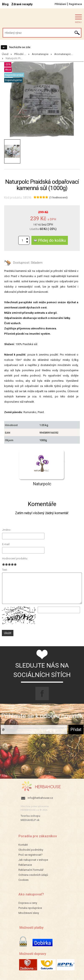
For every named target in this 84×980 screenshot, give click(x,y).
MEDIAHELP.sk (30, 820)
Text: (5, 570)
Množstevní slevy (29, 913)
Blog (5, 4)
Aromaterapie (40, 54)
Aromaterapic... (63, 54)
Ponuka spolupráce (30, 908)
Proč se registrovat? (30, 855)
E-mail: (6, 544)
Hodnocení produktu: (15, 558)
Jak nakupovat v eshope (33, 860)
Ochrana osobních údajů (33, 875)
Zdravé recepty (22, 4)
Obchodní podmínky (31, 850)
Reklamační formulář (31, 870)
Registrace (75, 4)
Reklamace (25, 865)
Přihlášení (60, 4)
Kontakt (23, 845)
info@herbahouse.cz (40, 798)
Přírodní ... (20, 54)
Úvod (5, 54)
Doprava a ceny (28, 903)
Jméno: (7, 530)
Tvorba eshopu (30, 816)
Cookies (23, 880)
